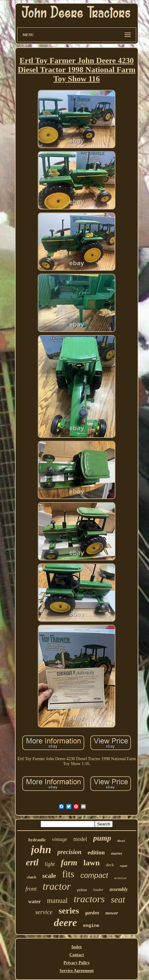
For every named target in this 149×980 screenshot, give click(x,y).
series (69, 911)
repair (124, 866)
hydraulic (37, 840)
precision (69, 852)
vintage (60, 839)
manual (57, 901)
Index (77, 947)
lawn (91, 863)
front (31, 889)
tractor (57, 886)
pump (102, 838)
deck (110, 865)
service (44, 912)
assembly (119, 889)
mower (112, 913)
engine (91, 926)
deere (65, 923)
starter (117, 853)
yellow (82, 890)
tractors (89, 899)
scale (49, 876)
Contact (76, 955)
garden (92, 913)
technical (120, 878)
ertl (32, 862)
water (35, 901)
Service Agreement (77, 971)
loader (98, 890)
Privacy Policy (77, 963)
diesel (121, 841)
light (50, 864)
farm (69, 863)
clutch (32, 877)
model (80, 839)
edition (96, 852)
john (41, 850)
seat (118, 900)
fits (68, 874)
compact (94, 875)
